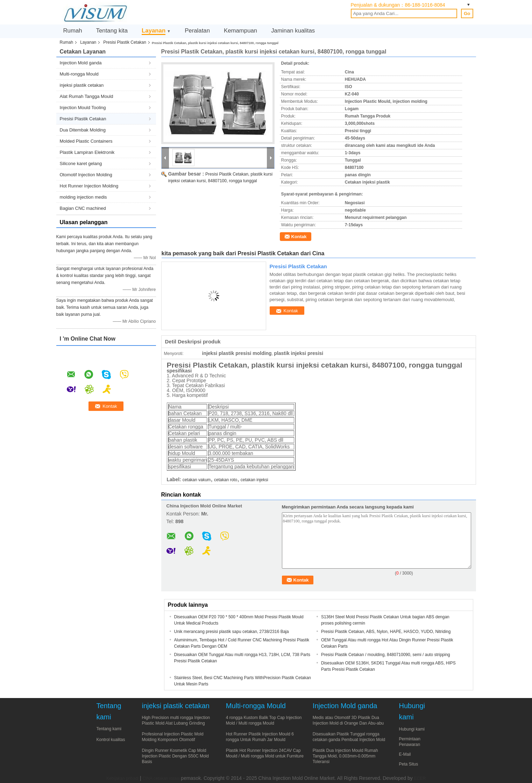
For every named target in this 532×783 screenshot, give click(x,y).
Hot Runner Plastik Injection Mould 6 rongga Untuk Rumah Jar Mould (260, 737)
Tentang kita (112, 31)
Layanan (154, 31)
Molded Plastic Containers (86, 141)
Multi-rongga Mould (79, 74)
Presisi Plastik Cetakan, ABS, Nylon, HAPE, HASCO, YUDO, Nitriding (386, 632)
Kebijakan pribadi (122, 778)
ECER (420, 778)
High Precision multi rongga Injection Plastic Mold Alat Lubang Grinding (176, 720)
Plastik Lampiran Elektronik (87, 152)
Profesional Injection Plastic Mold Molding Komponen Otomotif (173, 737)
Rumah (73, 31)
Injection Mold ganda (81, 63)
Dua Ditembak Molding (83, 130)
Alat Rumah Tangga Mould (87, 96)
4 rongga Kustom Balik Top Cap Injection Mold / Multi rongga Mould (264, 720)
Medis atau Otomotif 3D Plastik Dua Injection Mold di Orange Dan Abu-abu (348, 720)
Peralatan (197, 31)
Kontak (299, 237)
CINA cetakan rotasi (161, 778)
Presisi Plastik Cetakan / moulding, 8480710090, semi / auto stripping (386, 655)
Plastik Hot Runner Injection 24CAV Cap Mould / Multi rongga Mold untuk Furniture (265, 753)
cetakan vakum (197, 480)
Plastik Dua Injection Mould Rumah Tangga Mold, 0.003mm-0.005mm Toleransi (345, 756)
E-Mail (405, 754)
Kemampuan (240, 31)
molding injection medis (83, 197)
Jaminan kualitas (293, 31)
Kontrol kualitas (111, 740)
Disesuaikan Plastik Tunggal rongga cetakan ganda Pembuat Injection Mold (349, 737)
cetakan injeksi (254, 480)
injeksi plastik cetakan (82, 85)
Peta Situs (409, 764)
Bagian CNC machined (83, 208)
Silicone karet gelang (81, 163)
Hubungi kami (412, 729)
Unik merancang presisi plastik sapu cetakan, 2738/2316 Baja (232, 632)
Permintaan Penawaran (410, 742)
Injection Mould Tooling (83, 108)
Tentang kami (109, 729)
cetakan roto (226, 480)
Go (467, 13)
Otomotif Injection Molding (86, 175)
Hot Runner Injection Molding (89, 186)
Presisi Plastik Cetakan (125, 42)
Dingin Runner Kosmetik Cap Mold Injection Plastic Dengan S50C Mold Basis (175, 756)
